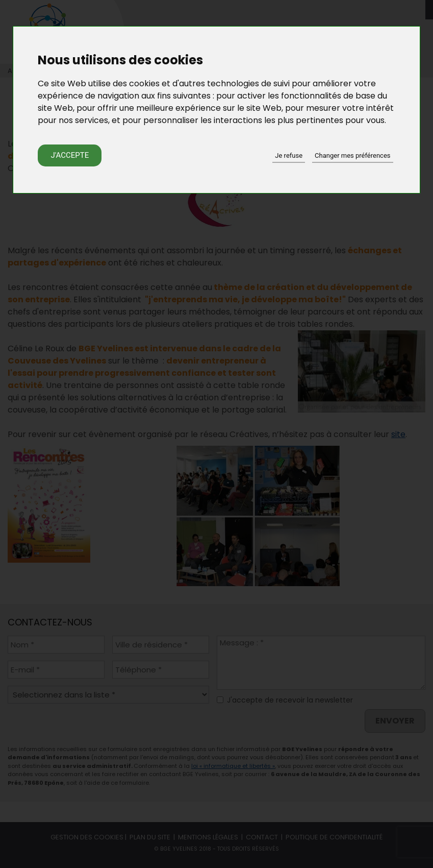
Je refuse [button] (289, 155)
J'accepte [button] (70, 155)
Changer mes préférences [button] (352, 155)
